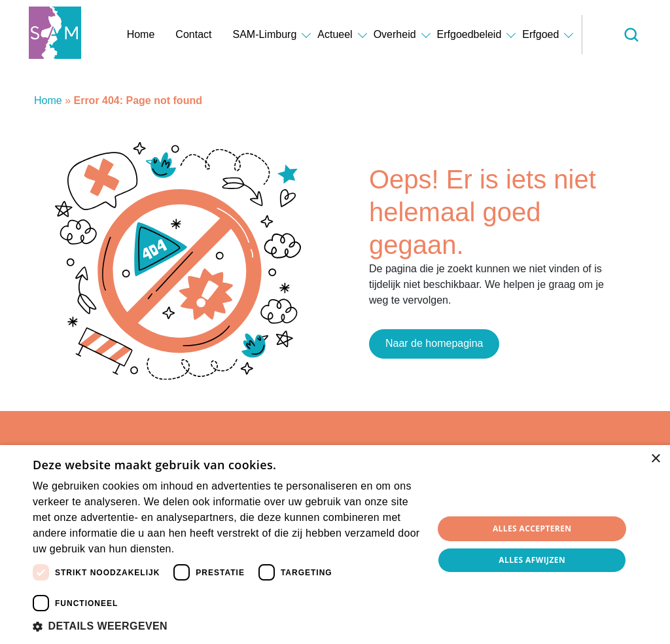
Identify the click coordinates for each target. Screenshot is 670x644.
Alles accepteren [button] (532, 528)
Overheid (395, 34)
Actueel (335, 34)
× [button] (655, 459)
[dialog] (335, 545)
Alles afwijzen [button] (532, 560)
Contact (193, 34)
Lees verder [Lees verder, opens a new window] (199, 550)
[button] (227, 626)
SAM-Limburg (264, 34)
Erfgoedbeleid (469, 34)
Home (141, 34)
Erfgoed (540, 34)
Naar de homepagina (434, 343)
